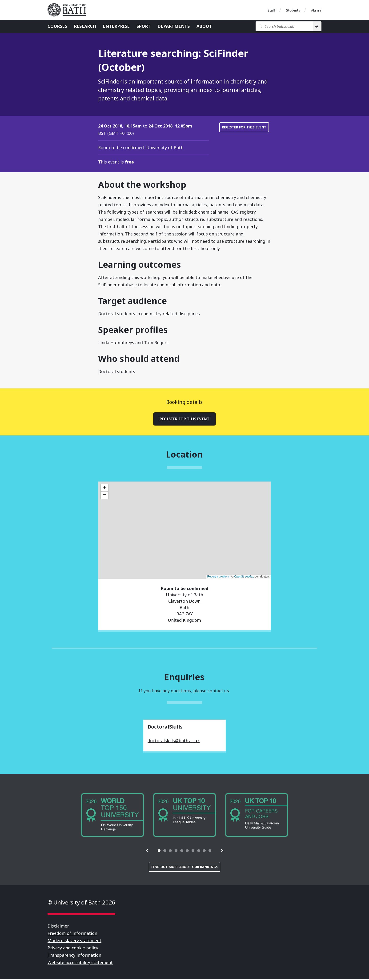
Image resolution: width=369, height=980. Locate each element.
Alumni (316, 10)
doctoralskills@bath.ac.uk (174, 741)
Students (293, 10)
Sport (144, 26)
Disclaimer (58, 927)
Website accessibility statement (80, 963)
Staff (271, 10)
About (204, 26)
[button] (147, 851)
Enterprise (116, 26)
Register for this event (244, 127)
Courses (57, 26)
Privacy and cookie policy (73, 948)
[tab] (159, 851)
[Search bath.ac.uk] (284, 26)
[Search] (317, 26)
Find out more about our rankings (184, 867)
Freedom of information (72, 934)
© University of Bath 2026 (81, 903)
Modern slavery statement (74, 941)
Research (85, 26)
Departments (174, 26)
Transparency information (74, 956)
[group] (112, 816)
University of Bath (69, 10)
